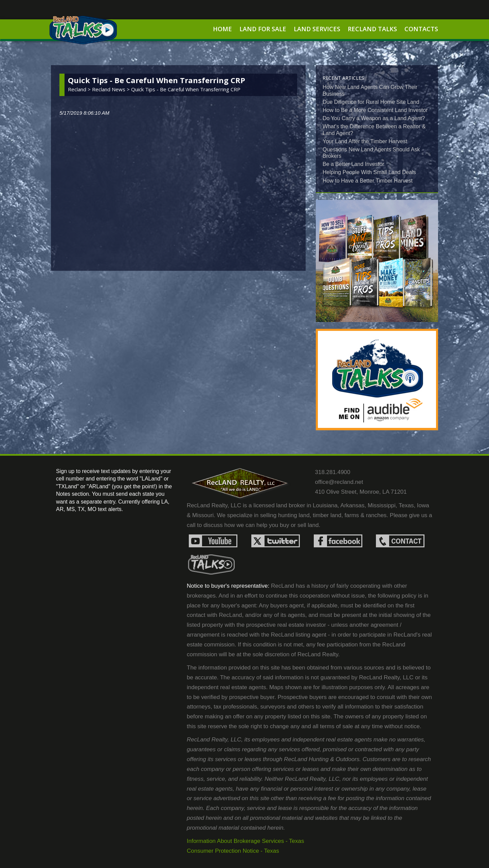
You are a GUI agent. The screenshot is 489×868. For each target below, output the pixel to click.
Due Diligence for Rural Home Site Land (371, 102)
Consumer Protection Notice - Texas (233, 851)
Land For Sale (263, 29)
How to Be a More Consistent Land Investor (375, 110)
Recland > (80, 89)
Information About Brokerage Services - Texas (246, 841)
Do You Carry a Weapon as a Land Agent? (374, 118)
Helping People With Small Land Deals (369, 172)
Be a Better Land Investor (353, 164)
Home (222, 29)
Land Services (317, 29)
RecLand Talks (372, 29)
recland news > (112, 89)
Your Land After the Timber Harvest (365, 141)
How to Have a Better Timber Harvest (368, 181)
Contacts (421, 29)
